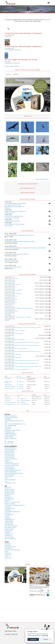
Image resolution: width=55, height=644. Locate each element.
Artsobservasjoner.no (11, 449)
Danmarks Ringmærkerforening (14, 421)
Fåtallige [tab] (16, 74)
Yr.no (6, 481)
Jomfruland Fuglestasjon (12, 464)
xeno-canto (8, 558)
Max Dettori (7, 397)
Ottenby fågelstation (11, 472)
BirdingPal (8, 545)
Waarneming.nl (9, 537)
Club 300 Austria (9, 508)
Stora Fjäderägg (9, 475)
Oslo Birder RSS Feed (44, 335)
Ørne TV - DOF (9, 443)
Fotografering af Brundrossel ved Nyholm (17, 254)
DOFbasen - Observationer (12, 430)
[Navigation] (49, 3)
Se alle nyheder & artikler (12, 66)
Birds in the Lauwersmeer (12, 502)
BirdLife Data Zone (10, 547)
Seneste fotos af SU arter (27, 193)
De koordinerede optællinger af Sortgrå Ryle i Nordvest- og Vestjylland (25, 248)
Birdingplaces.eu (10, 499)
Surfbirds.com (9, 534)
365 (18, 381)
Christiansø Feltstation (11, 418)
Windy (7, 556)
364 (18, 378)
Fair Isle (7, 516)
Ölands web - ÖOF (10, 483)
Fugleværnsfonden (10, 434)
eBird (6, 551)
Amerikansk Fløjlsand (25, 400)
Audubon (46, 326)
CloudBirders (8, 548)
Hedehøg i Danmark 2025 (12, 221)
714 (18, 399)
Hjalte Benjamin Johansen (12, 63)
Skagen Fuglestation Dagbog (42, 301)
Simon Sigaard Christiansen (13, 50)
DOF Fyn (47, 316)
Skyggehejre (23, 402)
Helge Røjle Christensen (10, 386)
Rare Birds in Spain (10, 528)
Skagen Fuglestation (11, 438)
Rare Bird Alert (9, 524)
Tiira (6, 478)
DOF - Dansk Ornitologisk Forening (15, 424)
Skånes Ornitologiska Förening (14, 473)
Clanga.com (8, 507)
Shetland (7, 532)
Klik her (46, 20)
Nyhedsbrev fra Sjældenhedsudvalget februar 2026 (19, 242)
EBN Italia (7, 513)
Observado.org (9, 521)
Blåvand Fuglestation (11, 416)
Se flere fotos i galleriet (42, 179)
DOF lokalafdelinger (10, 426)
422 (18, 386)
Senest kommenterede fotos (27, 188)
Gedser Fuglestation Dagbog (42, 286)
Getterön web (9, 462)
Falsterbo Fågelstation (11, 459)
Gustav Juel (8, 37)
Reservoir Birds (9, 529)
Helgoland (8, 518)
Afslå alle (46, 639)
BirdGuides (8, 488)
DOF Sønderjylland (44, 277)
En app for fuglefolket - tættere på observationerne (19, 235)
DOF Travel (8, 427)
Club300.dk (8, 419)
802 (18, 400)
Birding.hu (8, 496)
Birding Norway (9, 453)
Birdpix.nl (7, 500)
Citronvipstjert (23, 378)
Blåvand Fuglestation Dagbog (42, 283)
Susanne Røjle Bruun (10, 388)
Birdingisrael (8, 497)
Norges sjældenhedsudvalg (13, 470)
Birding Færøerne (10, 451)
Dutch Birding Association (12, 512)
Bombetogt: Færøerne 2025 (13, 267)
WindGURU (8, 555)
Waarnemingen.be (10, 539)
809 (18, 397)
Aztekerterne (23, 399)
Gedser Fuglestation (44, 280)
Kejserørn (21, 381)
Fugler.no (7, 461)
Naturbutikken (9, 437)
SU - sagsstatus (9, 441)
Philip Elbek (7, 378)
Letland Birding (9, 467)
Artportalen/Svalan (10, 448)
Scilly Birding (8, 531)
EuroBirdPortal (9, 515)
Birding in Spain (9, 491)
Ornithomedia (9, 523)
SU (5, 440)
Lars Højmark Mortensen (10, 402)
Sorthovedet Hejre (25, 404)
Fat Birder (8, 553)
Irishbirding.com (9, 520)
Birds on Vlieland (10, 504)
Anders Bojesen (8, 385)
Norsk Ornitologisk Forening (42, 338)
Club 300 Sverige (10, 456)
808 (18, 404)
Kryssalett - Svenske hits (12, 465)
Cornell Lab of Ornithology (12, 550)
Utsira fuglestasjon (10, 480)
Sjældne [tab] (8, 74)
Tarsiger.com (8, 477)
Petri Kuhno (7, 400)
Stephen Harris (8, 399)
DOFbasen (8, 429)
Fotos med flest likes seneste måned (27, 184)
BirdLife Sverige (9, 454)
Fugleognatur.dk (10, 432)
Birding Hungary (10, 489)
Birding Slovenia (9, 494)
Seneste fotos (27, 116)
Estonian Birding (10, 457)
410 (17, 385)
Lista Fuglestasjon (10, 469)
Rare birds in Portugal (11, 526)
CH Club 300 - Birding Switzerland (15, 505)
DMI (6, 422)
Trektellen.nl (8, 536)
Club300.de (8, 510)
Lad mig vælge (45, 635)
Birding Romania (10, 492)
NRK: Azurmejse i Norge (12, 261)
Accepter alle (33, 639)
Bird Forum (8, 544)
